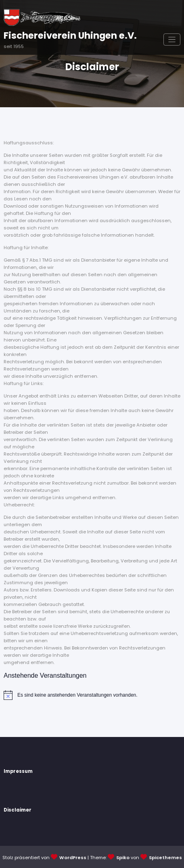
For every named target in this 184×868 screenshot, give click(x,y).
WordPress (73, 858)
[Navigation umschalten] (172, 40)
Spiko (123, 858)
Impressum (18, 771)
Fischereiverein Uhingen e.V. (70, 35)
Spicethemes (165, 858)
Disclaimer (18, 810)
